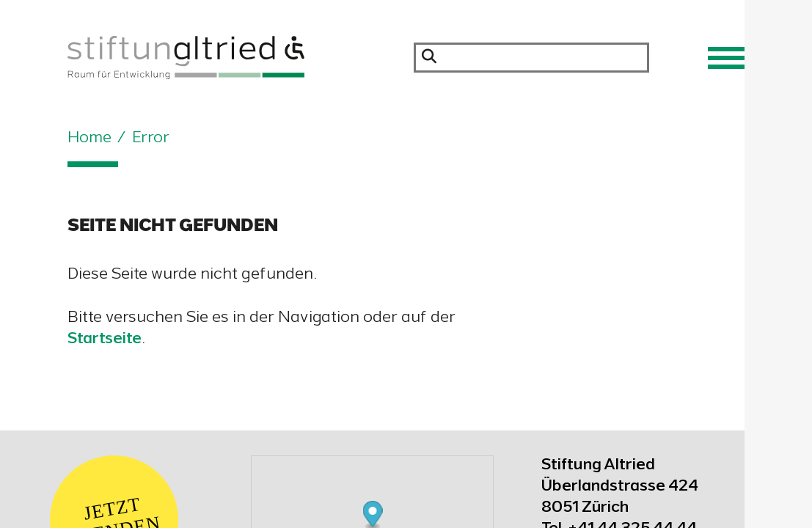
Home (89, 139)
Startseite (105, 340)
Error (151, 139)
